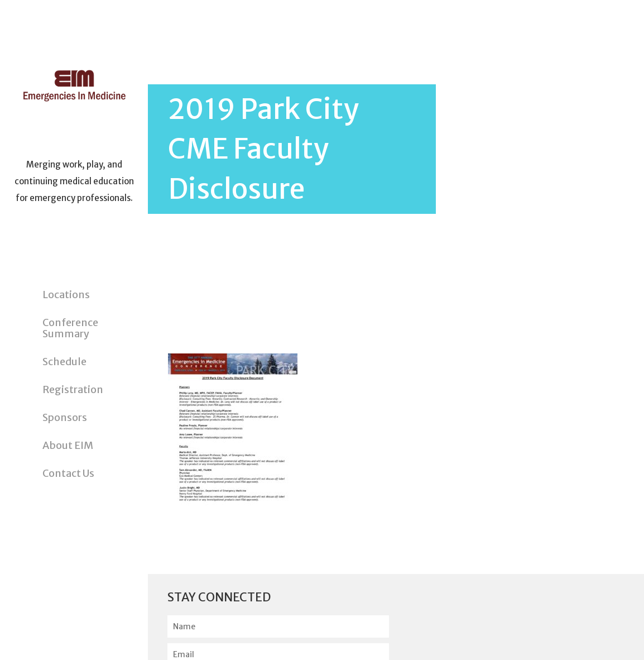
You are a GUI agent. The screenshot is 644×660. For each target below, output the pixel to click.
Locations (66, 295)
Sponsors (65, 417)
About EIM (68, 445)
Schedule (64, 362)
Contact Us (68, 473)
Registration (73, 389)
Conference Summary (70, 328)
